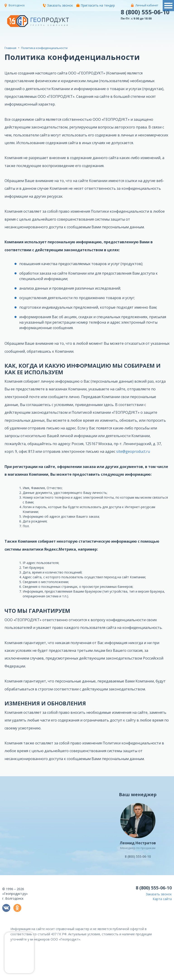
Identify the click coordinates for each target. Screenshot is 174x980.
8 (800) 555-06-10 (145, 12)
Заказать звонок (58, 5)
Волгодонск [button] (17, 5)
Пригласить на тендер (96, 5)
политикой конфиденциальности (78, 977)
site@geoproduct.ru (133, 451)
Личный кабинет (147, 5)
